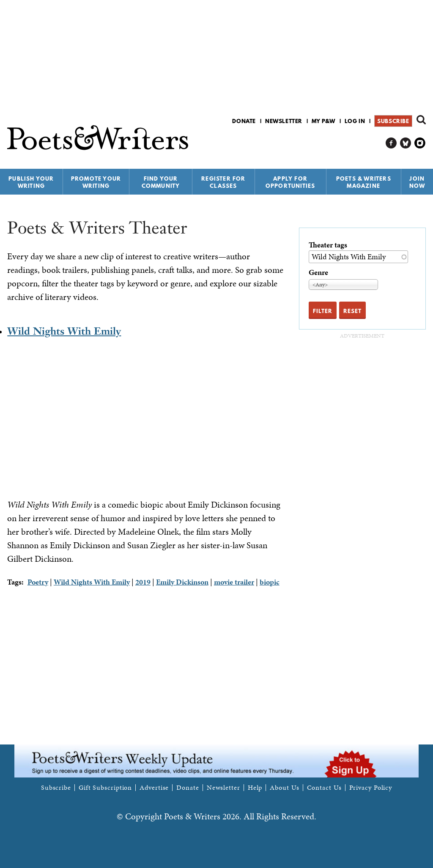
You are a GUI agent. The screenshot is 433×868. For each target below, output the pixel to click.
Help (255, 788)
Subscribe (393, 121)
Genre (318, 272)
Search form (421, 120)
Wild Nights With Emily (64, 331)
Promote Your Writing (96, 182)
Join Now (417, 182)
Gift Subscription (105, 788)
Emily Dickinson (182, 582)
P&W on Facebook (391, 143)
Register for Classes (223, 182)
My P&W (323, 121)
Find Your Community (161, 182)
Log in (355, 121)
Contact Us (324, 788)
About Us (284, 788)
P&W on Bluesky (406, 143)
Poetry (38, 582)
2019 (143, 582)
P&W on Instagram (420, 143)
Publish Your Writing (31, 182)
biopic (270, 582)
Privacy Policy (371, 788)
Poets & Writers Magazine (364, 182)
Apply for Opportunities (290, 182)
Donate (244, 121)
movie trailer (234, 582)
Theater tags (328, 245)
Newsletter (284, 121)
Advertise (154, 788)
